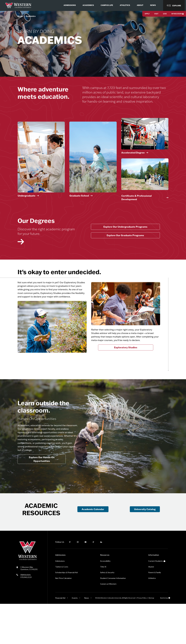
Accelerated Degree (133, 172)
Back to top (164, 638)
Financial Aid (60, 638)
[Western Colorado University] (27, 599)
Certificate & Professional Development (137, 217)
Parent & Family (155, 613)
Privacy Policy (142, 638)
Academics (31, 16)
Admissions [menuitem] (70, 5)
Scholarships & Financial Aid (66, 613)
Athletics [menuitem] (125, 5)
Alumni (151, 607)
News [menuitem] (153, 5)
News (87, 638)
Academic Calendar (93, 549)
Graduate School (79, 215)
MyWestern (178, 14)
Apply (147, 14)
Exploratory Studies (126, 372)
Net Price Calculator (63, 618)
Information (154, 595)
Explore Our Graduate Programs (125, 255)
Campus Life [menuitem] (107, 5)
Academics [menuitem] (88, 5)
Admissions (26, 616)
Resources (105, 595)
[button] (174, 5)
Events (75, 638)
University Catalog (145, 549)
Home (20, 16)
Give (165, 14)
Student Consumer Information (113, 618)
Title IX (103, 607)
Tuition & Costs (62, 607)
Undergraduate (27, 215)
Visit (156, 14)
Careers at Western (108, 624)
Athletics (152, 618)
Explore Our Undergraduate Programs (125, 246)
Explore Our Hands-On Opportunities (42, 494)
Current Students (157, 601)
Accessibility (105, 601)
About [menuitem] (140, 5)
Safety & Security (107, 613)
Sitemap (151, 638)
